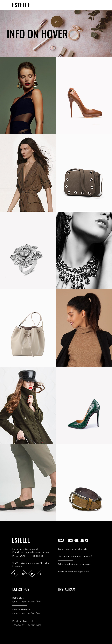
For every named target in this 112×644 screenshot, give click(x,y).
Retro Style (18, 598)
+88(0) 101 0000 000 (31, 556)
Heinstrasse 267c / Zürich (25, 549)
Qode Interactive (30, 563)
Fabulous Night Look (23, 621)
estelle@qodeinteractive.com (35, 553)
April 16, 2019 (18, 601)
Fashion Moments (21, 610)
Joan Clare (36, 601)
